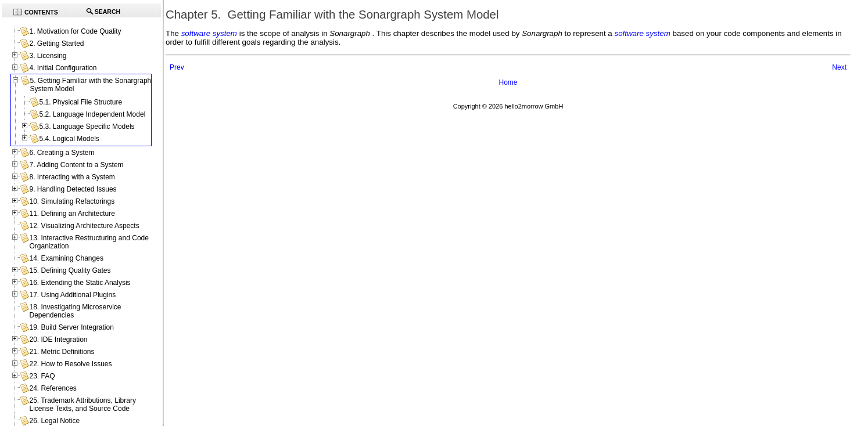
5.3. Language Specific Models (87, 127)
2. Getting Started (56, 44)
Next (839, 67)
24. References (53, 388)
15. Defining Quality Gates (70, 270)
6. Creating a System (62, 153)
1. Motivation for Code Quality (75, 31)
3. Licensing (48, 56)
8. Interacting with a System (72, 177)
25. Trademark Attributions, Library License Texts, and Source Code (82, 405)
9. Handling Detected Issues (73, 189)
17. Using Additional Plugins (72, 295)
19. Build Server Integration (71, 327)
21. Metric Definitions (62, 352)
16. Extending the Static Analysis (80, 283)
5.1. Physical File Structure (80, 102)
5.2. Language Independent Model (92, 114)
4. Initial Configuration (63, 68)
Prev (177, 67)
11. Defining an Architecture (72, 214)
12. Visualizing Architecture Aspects (84, 226)
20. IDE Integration (58, 340)
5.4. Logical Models (69, 139)
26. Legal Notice (54, 421)
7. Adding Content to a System (76, 165)
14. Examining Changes (66, 258)
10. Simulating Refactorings (72, 201)
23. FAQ (42, 376)
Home (508, 82)
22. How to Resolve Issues (70, 364)
